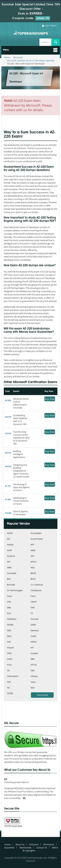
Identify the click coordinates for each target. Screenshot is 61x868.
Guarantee (9, 848)
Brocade (11, 585)
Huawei (34, 653)
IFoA (9, 665)
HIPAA (34, 642)
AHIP (9, 551)
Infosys (34, 676)
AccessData (36, 533)
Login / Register (51, 26)
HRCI (9, 653)
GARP (33, 625)
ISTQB (10, 694)
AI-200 (8, 499)
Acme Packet (37, 539)
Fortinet (34, 619)
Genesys (35, 631)
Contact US (42, 848)
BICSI (33, 579)
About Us (20, 844)
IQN (9, 682)
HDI (9, 642)
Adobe (10, 545)
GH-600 (8, 513)
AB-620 (8, 466)
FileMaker (12, 619)
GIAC (9, 636)
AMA (33, 551)
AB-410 (8, 453)
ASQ (33, 568)
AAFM (10, 533)
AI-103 (8, 486)
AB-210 (8, 417)
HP (32, 648)
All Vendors (49, 844)
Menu (6, 50)
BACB (33, 573)
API (9, 562)
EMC (33, 608)
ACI (9, 539)
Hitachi (10, 648)
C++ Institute (37, 585)
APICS (33, 562)
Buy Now (50, 399)
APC (33, 556)
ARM (9, 568)
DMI (9, 608)
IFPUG (34, 665)
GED (9, 631)
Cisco (10, 596)
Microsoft (18, 57)
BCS (9, 579)
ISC (9, 688)
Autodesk (12, 573)
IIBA (33, 671)
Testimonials (25, 848)
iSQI (33, 688)
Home (7, 57)
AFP (32, 545)
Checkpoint (36, 591)
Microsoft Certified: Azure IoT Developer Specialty (31, 60)
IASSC (10, 659)
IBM (33, 659)
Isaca (33, 682)
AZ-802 (8, 400)
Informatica (13, 676)
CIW (9, 602)
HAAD (33, 636)
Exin (9, 613)
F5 (32, 613)
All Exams (34, 844)
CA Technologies (15, 591)
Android (11, 556)
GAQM (10, 625)
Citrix (33, 596)
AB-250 (8, 433)
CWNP (34, 602)
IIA (8, 671)
